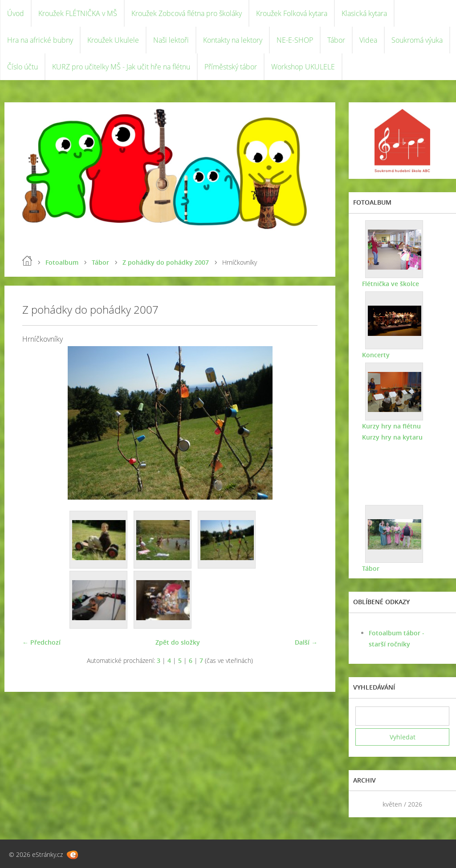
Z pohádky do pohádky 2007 (166, 262)
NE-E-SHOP (295, 40)
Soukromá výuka (417, 40)
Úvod (16, 13)
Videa (368, 40)
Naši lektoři (171, 40)
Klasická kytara (364, 13)
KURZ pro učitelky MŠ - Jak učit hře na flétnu (121, 67)
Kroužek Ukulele (113, 40)
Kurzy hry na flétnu (391, 426)
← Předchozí (41, 642)
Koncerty (376, 355)
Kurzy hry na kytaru (392, 437)
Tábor (336, 40)
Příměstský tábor (231, 67)
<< (365, 804)
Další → (306, 642)
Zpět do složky (178, 642)
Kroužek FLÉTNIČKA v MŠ (78, 13)
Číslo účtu (22, 67)
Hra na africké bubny (40, 40)
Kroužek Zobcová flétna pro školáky (187, 13)
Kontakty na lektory (233, 40)
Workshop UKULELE (303, 67)
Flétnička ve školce (391, 284)
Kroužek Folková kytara (292, 13)
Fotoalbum (62, 262)
